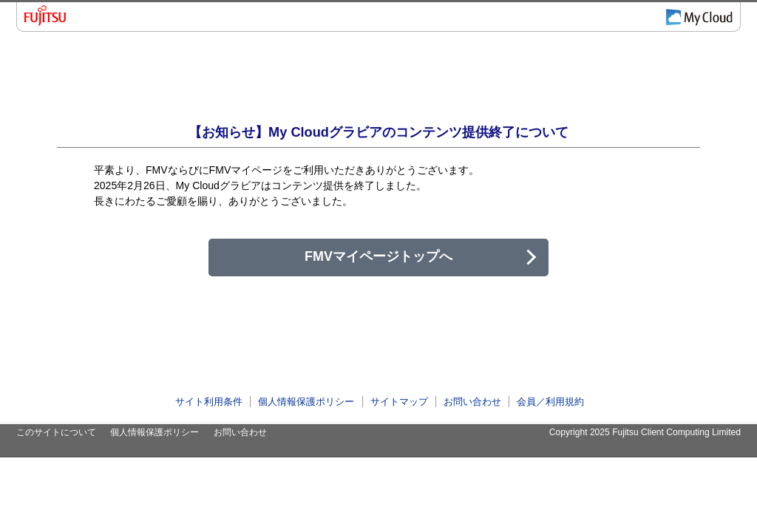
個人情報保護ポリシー (306, 402)
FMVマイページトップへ (378, 256)
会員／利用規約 (550, 402)
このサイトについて (56, 432)
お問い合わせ (472, 402)
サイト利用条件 (209, 402)
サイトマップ (399, 402)
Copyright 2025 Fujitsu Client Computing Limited (645, 432)
